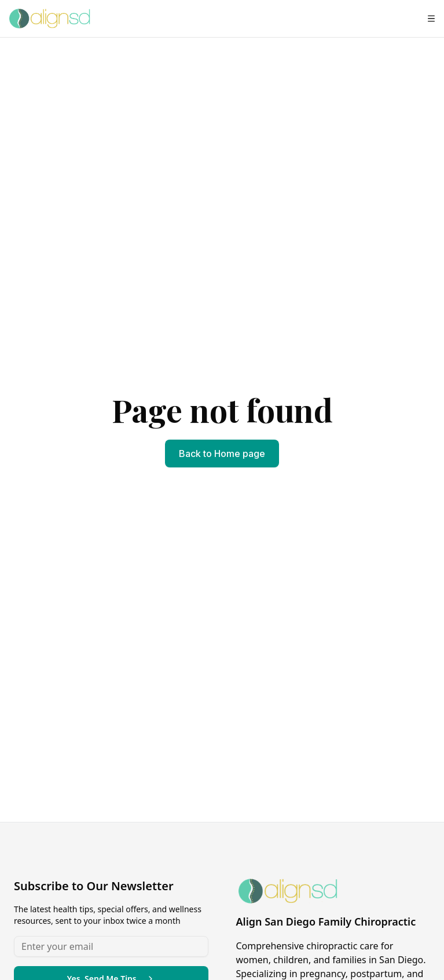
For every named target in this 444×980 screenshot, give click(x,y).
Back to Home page (222, 454)
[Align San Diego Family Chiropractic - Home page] (50, 19)
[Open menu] (431, 19)
